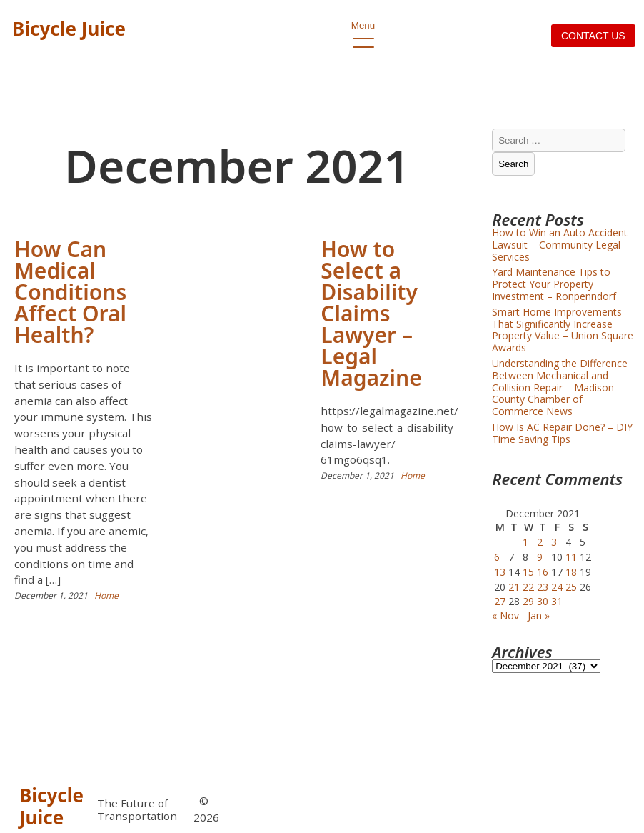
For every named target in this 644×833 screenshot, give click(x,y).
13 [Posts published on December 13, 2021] (500, 572)
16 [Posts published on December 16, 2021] (543, 572)
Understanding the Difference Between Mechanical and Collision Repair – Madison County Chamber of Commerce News (560, 387)
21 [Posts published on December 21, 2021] (514, 587)
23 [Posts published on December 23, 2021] (543, 587)
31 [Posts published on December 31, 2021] (557, 601)
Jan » (539, 615)
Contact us (593, 36)
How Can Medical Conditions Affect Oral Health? (70, 292)
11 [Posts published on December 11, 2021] (571, 557)
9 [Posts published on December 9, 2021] (540, 557)
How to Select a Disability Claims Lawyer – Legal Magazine (371, 313)
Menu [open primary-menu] (363, 29)
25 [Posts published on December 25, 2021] (571, 587)
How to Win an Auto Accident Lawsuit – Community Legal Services (560, 245)
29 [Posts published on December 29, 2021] (528, 601)
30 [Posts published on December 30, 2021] (543, 601)
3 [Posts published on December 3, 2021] (554, 542)
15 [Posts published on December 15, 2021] (528, 572)
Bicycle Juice (69, 29)
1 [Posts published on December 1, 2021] (525, 542)
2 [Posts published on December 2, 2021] (540, 542)
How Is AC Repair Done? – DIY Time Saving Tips (562, 433)
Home (106, 595)
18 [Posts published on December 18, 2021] (571, 572)
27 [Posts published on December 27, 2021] (500, 601)
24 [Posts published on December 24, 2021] (557, 587)
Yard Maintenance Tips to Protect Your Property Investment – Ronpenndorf (554, 284)
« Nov (505, 615)
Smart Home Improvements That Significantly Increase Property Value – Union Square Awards (563, 330)
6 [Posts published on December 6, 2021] (497, 557)
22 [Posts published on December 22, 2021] (528, 587)
